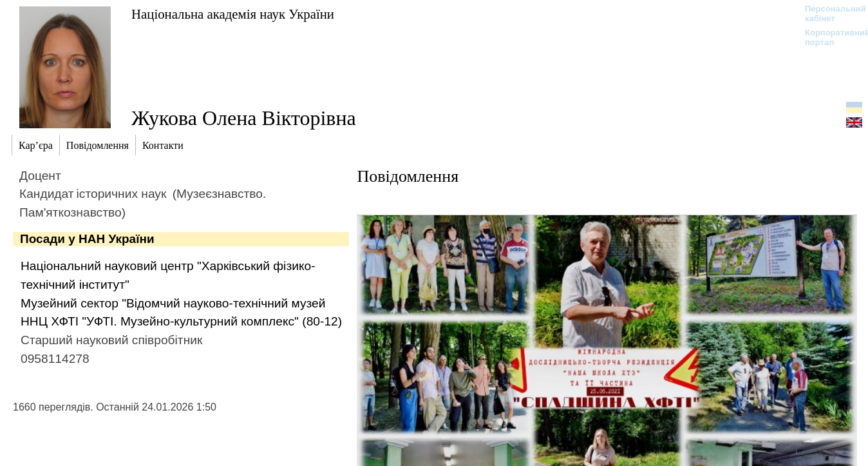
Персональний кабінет (829, 14)
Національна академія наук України (233, 14)
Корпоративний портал (829, 37)
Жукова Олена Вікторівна (244, 118)
